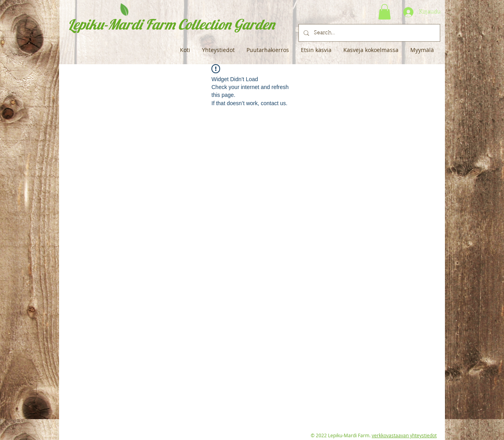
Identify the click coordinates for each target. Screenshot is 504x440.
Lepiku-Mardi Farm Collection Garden (171, 24)
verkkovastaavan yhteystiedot (404, 435)
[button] (384, 12)
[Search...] (369, 33)
